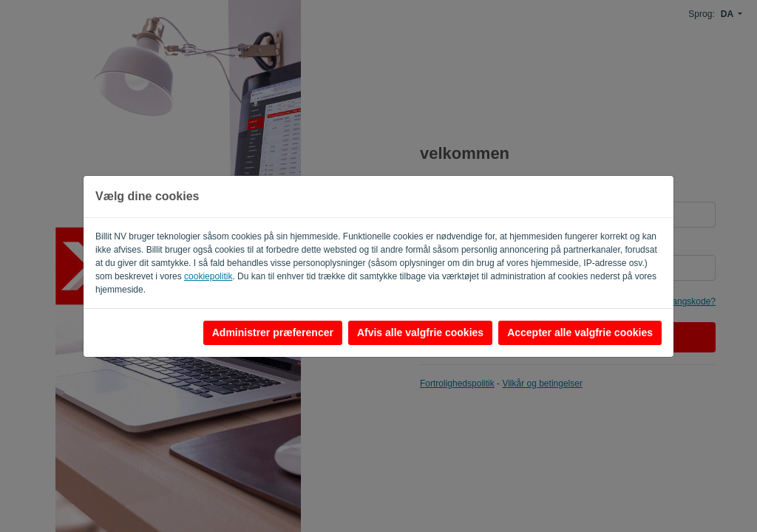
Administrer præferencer (273, 332)
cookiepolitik (208, 276)
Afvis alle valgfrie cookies (420, 332)
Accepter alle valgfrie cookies (580, 332)
